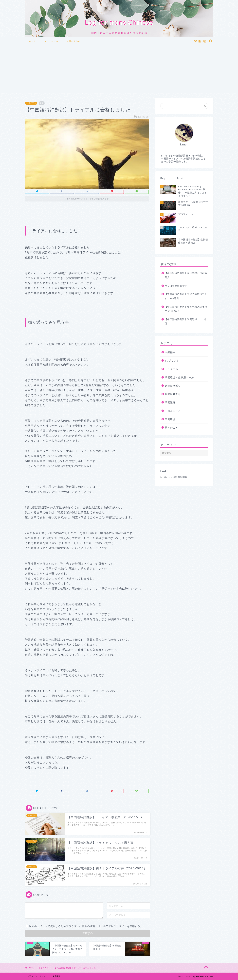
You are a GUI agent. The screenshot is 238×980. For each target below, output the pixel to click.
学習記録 (170, 402)
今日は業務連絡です (176, 286)
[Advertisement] (119, 70)
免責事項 (56, 976)
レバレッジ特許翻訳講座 (174, 477)
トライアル (31, 103)
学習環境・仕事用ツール (179, 377)
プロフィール (51, 41)
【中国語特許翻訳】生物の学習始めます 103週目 (186, 296)
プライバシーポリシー (37, 976)
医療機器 (170, 352)
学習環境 (170, 419)
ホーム (33, 41)
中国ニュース (173, 411)
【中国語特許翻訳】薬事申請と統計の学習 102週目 (186, 309)
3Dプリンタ (172, 361)
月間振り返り (173, 394)
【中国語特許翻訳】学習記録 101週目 (186, 322)
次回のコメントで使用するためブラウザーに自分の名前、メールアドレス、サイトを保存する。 (86, 926)
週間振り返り (173, 386)
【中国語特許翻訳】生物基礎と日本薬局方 (186, 275)
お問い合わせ (73, 41)
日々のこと (171, 428)
